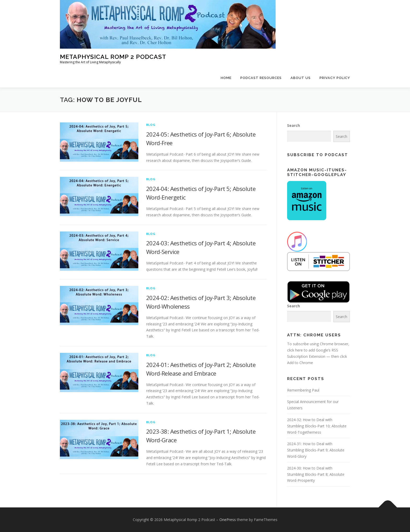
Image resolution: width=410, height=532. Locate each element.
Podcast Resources (261, 78)
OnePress (228, 520)
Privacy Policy (335, 78)
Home (226, 78)
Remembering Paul (303, 390)
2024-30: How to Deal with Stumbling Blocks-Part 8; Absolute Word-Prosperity (316, 474)
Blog (151, 125)
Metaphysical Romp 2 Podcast (113, 57)
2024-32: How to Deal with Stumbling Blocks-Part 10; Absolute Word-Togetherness (317, 426)
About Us (301, 78)
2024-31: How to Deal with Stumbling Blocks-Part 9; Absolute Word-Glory (316, 450)
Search (294, 125)
